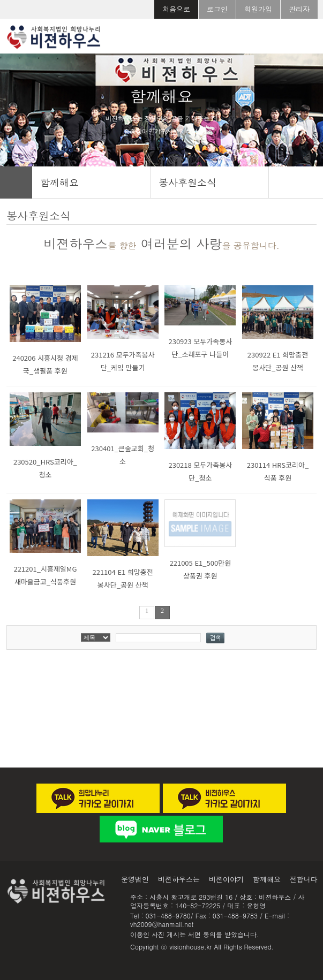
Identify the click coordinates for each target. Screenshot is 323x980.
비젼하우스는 (179, 879)
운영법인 (135, 879)
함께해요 (267, 879)
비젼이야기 (226, 879)
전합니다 (304, 879)
